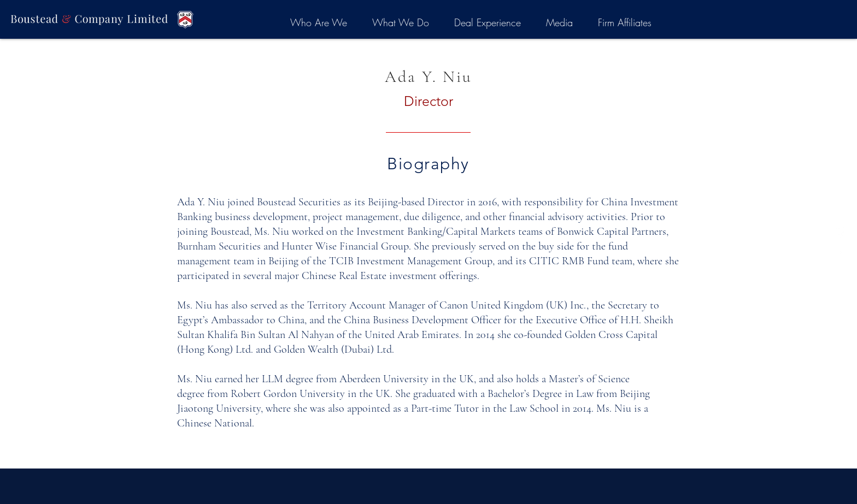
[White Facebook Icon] (840, 252)
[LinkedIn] (840, 233)
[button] (318, 22)
